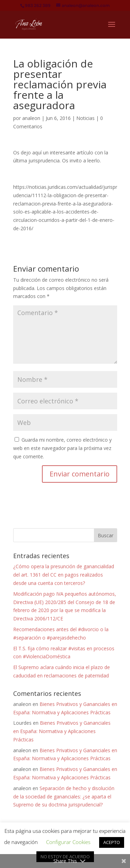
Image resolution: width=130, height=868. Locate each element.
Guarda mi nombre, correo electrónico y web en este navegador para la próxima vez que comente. (62, 448)
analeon (31, 118)
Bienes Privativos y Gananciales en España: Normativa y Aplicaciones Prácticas (62, 731)
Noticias (85, 118)
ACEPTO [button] (112, 842)
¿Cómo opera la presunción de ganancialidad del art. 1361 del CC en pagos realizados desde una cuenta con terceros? (64, 575)
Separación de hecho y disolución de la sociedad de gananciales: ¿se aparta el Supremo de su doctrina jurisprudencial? (64, 797)
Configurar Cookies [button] (68, 842)
